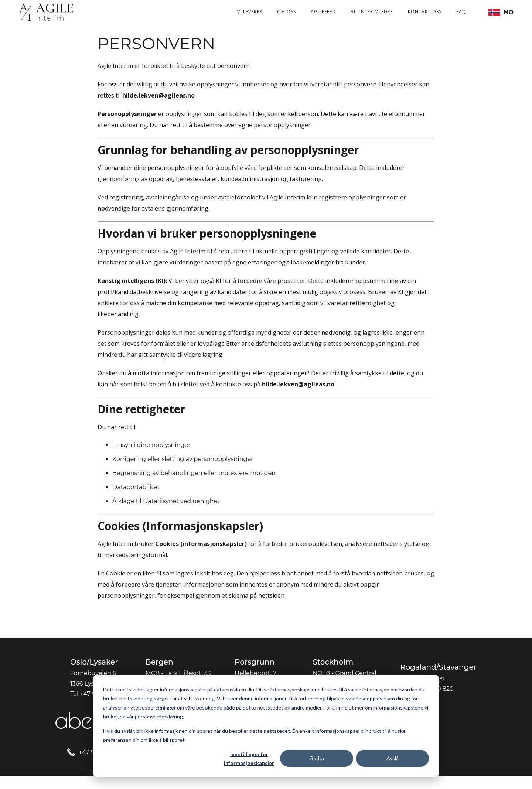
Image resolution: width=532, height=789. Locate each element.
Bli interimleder (372, 12)
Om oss (287, 12)
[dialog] (266, 726)
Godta (317, 758)
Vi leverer (250, 12)
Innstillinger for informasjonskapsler (249, 759)
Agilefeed (323, 12)
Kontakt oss (425, 12)
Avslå (393, 758)
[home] (46, 12)
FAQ (461, 12)
